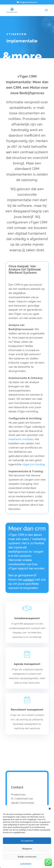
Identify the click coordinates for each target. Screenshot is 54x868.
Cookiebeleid (26, 864)
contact (29, 580)
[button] (50, 809)
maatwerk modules (21, 439)
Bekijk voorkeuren (27, 857)
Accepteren (27, 841)
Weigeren (27, 849)
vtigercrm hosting (34, 464)
